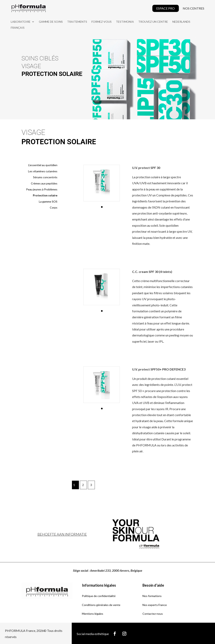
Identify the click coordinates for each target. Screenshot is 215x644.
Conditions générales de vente (101, 604)
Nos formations (152, 595)
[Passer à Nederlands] (181, 23)
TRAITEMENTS (77, 22)
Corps (54, 207)
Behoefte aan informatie (62, 533)
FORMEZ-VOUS (102, 22)
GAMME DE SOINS (51, 22)
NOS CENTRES (193, 8)
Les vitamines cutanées (43, 170)
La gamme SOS (48, 201)
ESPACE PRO (165, 8)
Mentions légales (93, 613)
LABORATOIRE (21, 22)
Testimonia (125, 22)
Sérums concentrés (45, 176)
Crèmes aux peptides (44, 183)
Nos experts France (155, 604)
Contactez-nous (153, 613)
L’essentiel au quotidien (43, 164)
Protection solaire (45, 195)
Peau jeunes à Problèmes (42, 189)
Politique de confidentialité (99, 595)
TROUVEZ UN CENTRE (153, 22)
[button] (102, 206)
